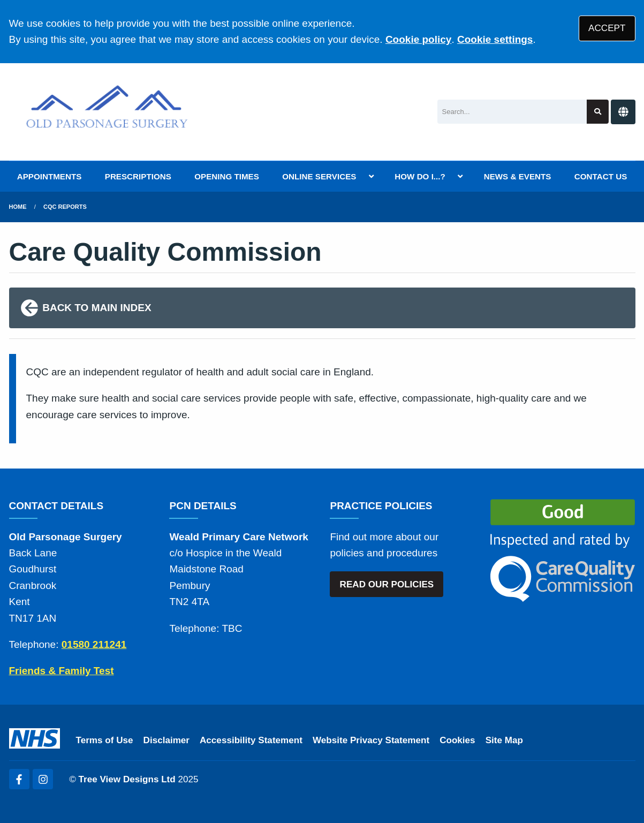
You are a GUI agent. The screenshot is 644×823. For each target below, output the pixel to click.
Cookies (457, 740)
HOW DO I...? (420, 176)
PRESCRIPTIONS (138, 176)
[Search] (512, 112)
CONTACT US (601, 176)
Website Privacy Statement (371, 740)
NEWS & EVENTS (518, 176)
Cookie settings (495, 39)
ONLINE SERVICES (319, 176)
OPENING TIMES (227, 176)
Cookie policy (419, 39)
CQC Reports (65, 207)
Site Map (504, 740)
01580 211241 (94, 644)
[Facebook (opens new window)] (19, 779)
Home (18, 207)
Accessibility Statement (251, 740)
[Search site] (598, 112)
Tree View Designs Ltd (127, 779)
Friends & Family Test (62, 671)
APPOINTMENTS (50, 176)
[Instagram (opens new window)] (43, 779)
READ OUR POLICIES (387, 584)
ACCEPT (607, 28)
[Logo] (107, 112)
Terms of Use (105, 740)
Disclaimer (166, 740)
